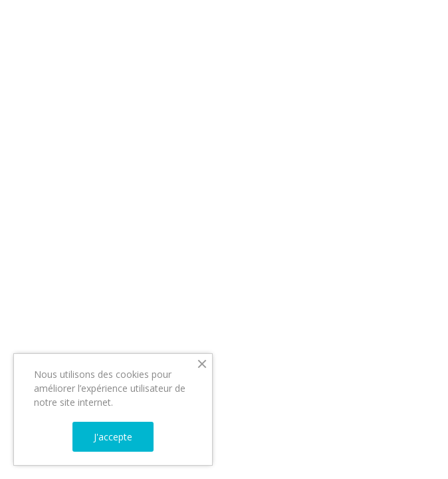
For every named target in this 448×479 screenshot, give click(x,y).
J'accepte (113, 437)
